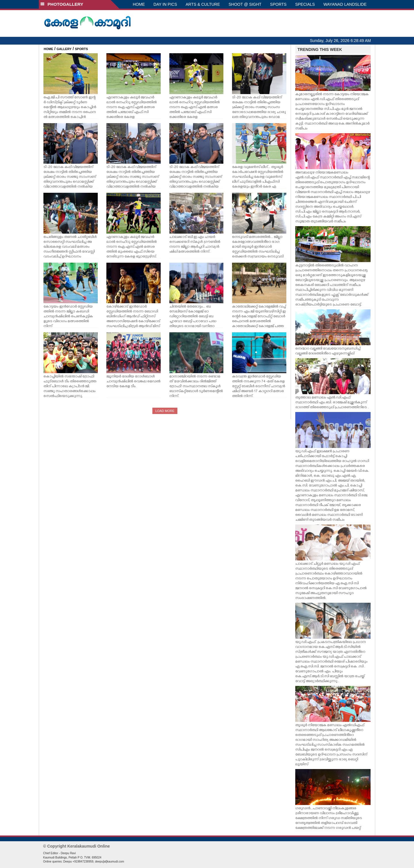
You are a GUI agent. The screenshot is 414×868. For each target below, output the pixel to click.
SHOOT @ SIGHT (245, 4)
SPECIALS (305, 4)
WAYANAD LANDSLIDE (345, 4)
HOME (139, 4)
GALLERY (64, 49)
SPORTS (278, 4)
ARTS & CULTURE (203, 4)
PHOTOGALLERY (62, 4)
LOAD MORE (165, 411)
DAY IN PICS (165, 4)
